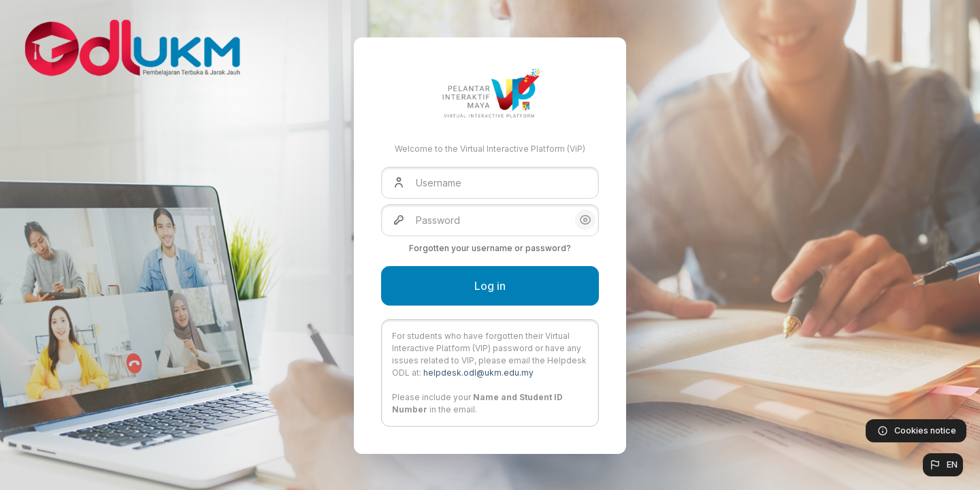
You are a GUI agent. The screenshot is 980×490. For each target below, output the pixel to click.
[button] (943, 465)
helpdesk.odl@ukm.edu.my (478, 373)
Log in (490, 286)
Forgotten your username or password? (490, 248)
